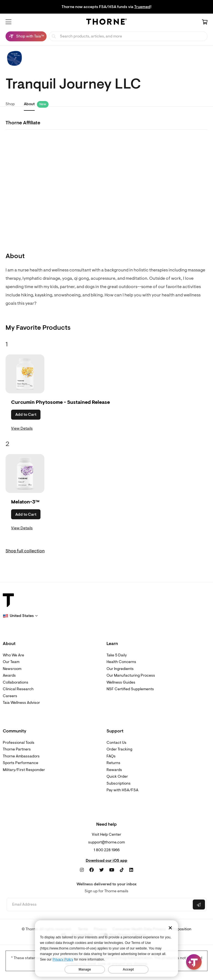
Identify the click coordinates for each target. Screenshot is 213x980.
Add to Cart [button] (26, 415)
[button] (8, 22)
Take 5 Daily (117, 655)
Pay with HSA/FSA (122, 790)
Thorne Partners (17, 749)
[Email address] (99, 905)
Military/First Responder (24, 770)
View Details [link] (22, 428)
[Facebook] (92, 870)
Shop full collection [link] (25, 551)
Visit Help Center (106, 834)
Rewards (114, 770)
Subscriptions (119, 783)
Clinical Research (18, 689)
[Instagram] (82, 870)
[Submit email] (199, 905)
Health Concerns (121, 662)
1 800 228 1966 (107, 850)
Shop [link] (10, 104)
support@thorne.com (106, 842)
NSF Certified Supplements (130, 689)
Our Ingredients (120, 669)
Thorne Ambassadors (21, 756)
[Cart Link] (205, 22)
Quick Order (117, 776)
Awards (9, 675)
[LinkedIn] (131, 870)
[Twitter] (102, 870)
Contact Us (116, 743)
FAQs (111, 756)
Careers (10, 696)
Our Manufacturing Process (131, 675)
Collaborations (16, 682)
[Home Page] (106, 22)
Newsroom (12, 669)
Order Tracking (119, 749)
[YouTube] (112, 870)
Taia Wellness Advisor (21, 703)
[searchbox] (128, 36)
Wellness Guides (121, 682)
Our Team (11, 662)
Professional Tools (19, 743)
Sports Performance (21, 763)
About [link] (29, 104)
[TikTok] (122, 870)
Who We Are (13, 655)
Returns (113, 763)
